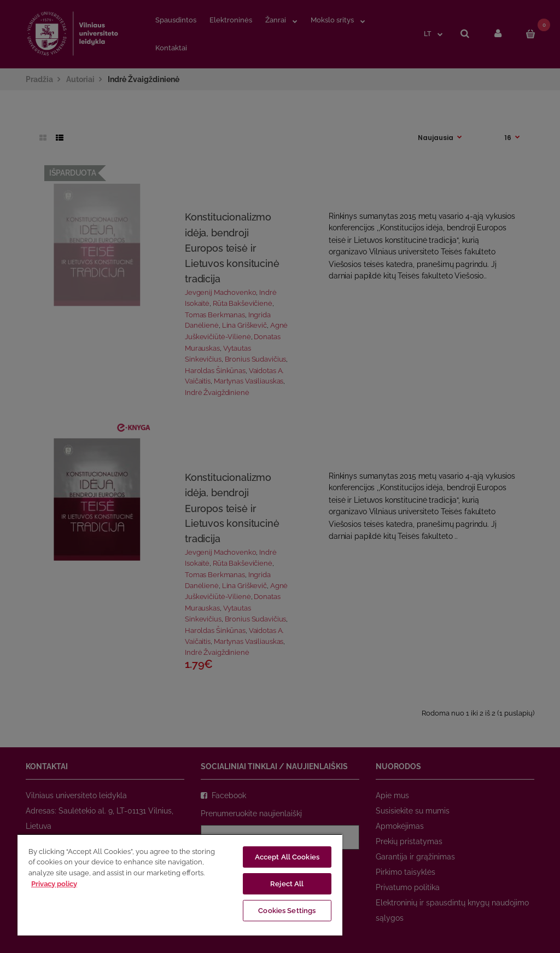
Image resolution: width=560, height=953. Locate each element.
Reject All (287, 884)
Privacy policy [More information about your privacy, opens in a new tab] (54, 884)
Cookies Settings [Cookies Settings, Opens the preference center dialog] (287, 911)
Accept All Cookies (287, 857)
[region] (180, 885)
